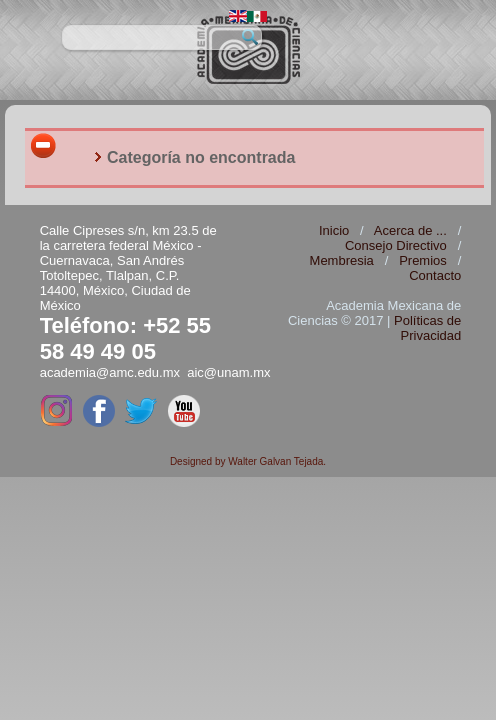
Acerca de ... (410, 230)
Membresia (342, 260)
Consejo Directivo (396, 245)
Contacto (435, 275)
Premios (423, 260)
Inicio (334, 230)
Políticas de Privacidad (427, 328)
